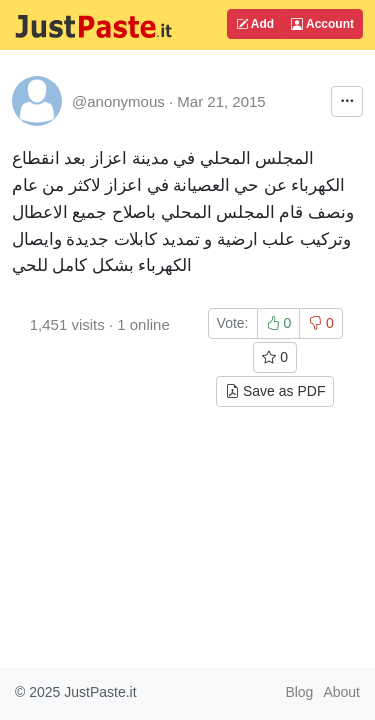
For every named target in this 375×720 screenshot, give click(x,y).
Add (255, 24)
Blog (299, 692)
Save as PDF (275, 391)
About (341, 692)
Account (322, 24)
